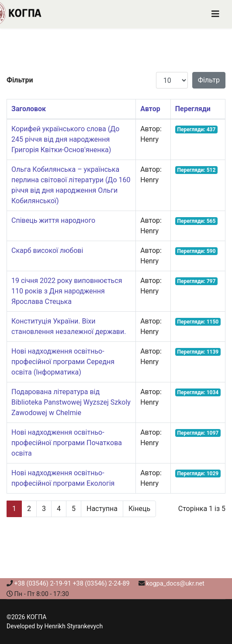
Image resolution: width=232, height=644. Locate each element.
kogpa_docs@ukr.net (175, 584)
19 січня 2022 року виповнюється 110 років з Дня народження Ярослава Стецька (67, 291)
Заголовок (29, 109)
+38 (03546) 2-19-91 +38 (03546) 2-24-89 (72, 584)
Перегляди (193, 109)
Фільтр (209, 80)
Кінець (139, 509)
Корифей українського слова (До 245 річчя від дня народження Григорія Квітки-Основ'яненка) (65, 139)
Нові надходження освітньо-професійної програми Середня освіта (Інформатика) (63, 362)
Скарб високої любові (47, 250)
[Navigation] (215, 14)
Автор (150, 109)
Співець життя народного (53, 220)
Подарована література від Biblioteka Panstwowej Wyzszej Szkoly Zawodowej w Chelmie (71, 402)
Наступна (102, 509)
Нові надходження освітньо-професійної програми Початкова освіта (67, 443)
